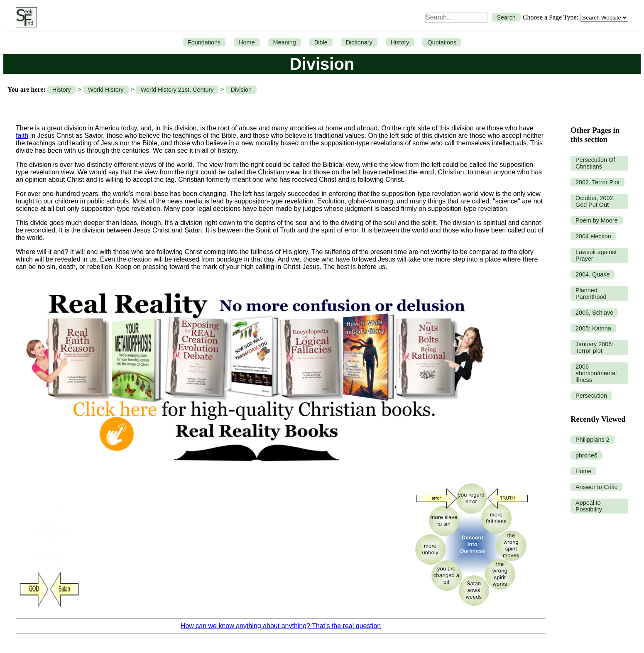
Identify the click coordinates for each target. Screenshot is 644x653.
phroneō (586, 455)
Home (247, 42)
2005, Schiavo (594, 313)
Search (506, 17)
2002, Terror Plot (597, 182)
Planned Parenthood (591, 293)
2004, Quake (593, 274)
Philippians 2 (593, 440)
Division (241, 90)
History (400, 42)
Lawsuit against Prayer (596, 255)
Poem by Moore (597, 220)
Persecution (591, 396)
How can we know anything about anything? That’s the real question (281, 626)
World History (106, 90)
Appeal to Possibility (589, 506)
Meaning (285, 42)
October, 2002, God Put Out (595, 201)
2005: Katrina (593, 328)
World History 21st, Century (177, 90)
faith (22, 136)
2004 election (593, 236)
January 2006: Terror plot (594, 347)
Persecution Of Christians (595, 163)
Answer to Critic (596, 487)
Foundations (204, 42)
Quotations (442, 42)
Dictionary (359, 42)
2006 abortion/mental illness (596, 373)
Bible (321, 42)
